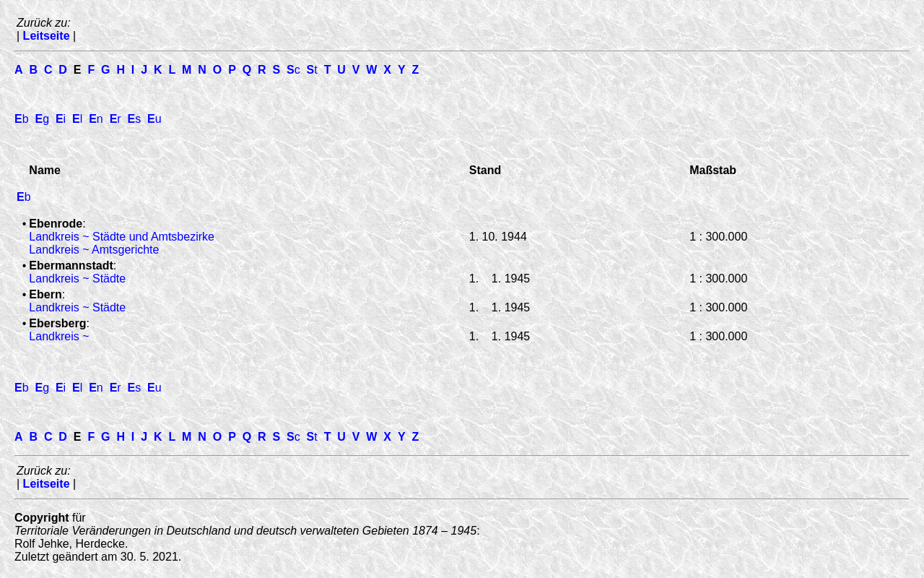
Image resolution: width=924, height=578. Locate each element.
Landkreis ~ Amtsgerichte (94, 250)
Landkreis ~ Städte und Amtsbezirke (122, 237)
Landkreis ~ (59, 336)
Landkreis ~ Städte (77, 279)
